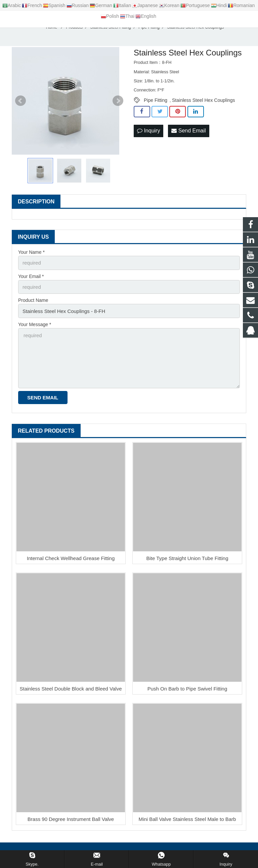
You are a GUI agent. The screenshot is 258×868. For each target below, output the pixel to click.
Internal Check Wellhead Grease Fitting (71, 560)
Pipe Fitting (156, 108)
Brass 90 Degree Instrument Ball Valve (71, 821)
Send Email (188, 138)
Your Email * (31, 283)
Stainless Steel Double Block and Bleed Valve (71, 690)
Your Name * (31, 260)
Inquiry (148, 138)
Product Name (33, 307)
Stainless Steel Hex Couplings (204, 108)
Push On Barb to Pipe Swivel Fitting (187, 690)
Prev (20, 109)
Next (118, 109)
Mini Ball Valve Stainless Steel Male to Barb (187, 821)
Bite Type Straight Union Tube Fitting (187, 560)
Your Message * (35, 330)
